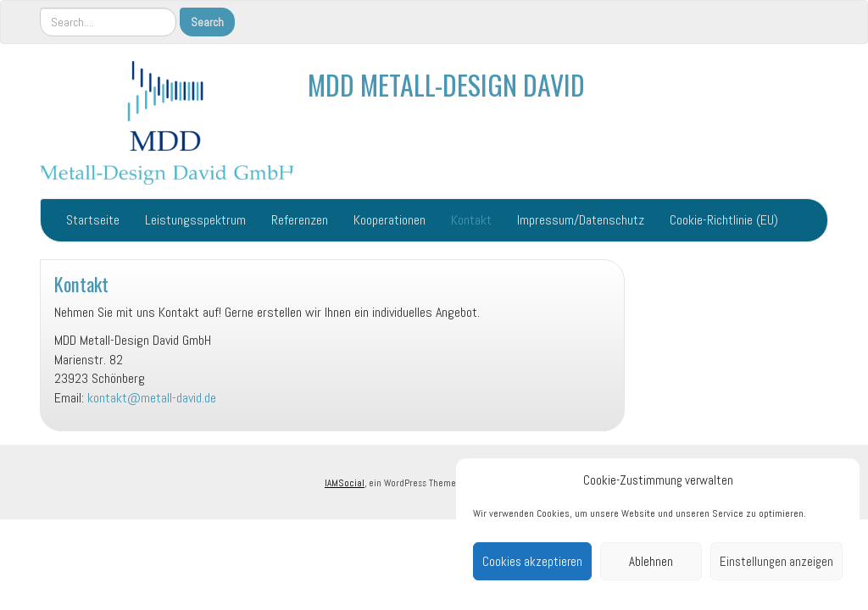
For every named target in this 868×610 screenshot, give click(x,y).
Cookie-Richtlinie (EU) (724, 220)
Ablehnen (651, 561)
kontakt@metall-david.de (152, 398)
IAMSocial (345, 483)
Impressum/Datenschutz (581, 220)
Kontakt (471, 220)
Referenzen (300, 220)
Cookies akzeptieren (532, 561)
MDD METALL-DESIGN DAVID (446, 84)
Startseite (93, 220)
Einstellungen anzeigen (776, 561)
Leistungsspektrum (195, 220)
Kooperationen (389, 220)
